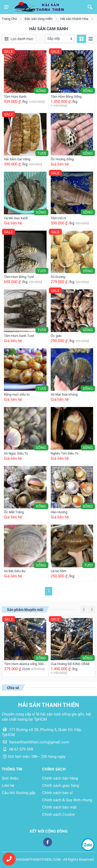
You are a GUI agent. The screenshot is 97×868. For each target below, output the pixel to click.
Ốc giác (56, 336)
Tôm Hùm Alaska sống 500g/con (25, 664)
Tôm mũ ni (58, 218)
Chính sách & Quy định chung (67, 800)
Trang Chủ (9, 19)
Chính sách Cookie (58, 814)
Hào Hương (59, 512)
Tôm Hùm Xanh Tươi (19, 336)
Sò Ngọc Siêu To (16, 453)
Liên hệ (8, 786)
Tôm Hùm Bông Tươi (19, 277)
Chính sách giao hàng (61, 786)
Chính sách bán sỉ (57, 793)
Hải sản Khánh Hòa (74, 19)
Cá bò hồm (58, 571)
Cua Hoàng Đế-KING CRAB (70, 664)
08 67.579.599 (21, 749)
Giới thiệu (10, 778)
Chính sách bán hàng (60, 778)
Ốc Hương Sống (62, 159)
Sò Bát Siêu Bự (15, 571)
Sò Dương (58, 277)
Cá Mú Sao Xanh (16, 218)
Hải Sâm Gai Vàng (17, 159)
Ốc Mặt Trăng (14, 512)
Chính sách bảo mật (59, 807)
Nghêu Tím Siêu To (65, 453)
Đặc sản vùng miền (39, 19)
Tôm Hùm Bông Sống (66, 97)
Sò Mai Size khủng (64, 394)
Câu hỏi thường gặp (19, 793)
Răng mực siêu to (17, 394)
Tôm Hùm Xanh (15, 97)
